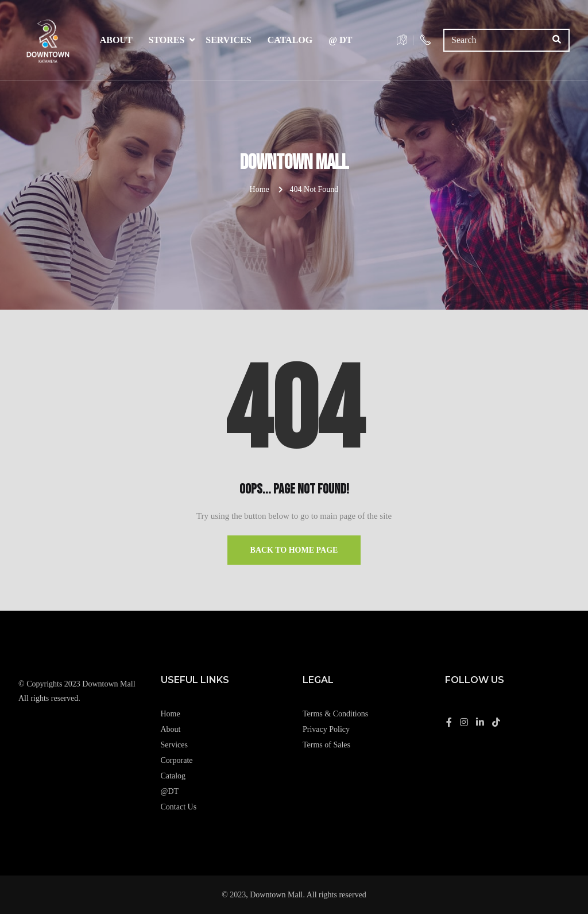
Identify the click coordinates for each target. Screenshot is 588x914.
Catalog (290, 40)
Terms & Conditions (335, 714)
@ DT (340, 40)
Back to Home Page (294, 550)
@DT (170, 791)
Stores (167, 40)
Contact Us (179, 807)
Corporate (177, 760)
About (116, 40)
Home (260, 189)
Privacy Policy (326, 729)
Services (228, 40)
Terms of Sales (326, 745)
